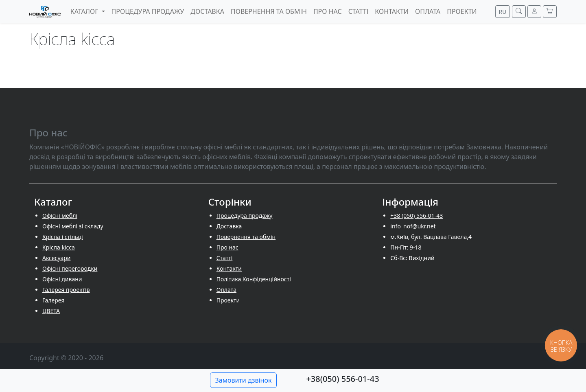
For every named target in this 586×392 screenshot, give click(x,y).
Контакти (229, 268)
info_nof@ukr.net (413, 226)
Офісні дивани (62, 279)
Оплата (226, 290)
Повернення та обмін (246, 237)
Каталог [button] (85, 11)
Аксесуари (56, 258)
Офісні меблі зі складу (73, 226)
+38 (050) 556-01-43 (417, 216)
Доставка (229, 226)
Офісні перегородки (70, 268)
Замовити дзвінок (244, 380)
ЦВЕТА (51, 311)
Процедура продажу (245, 216)
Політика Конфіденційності (254, 279)
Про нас (227, 247)
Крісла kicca (59, 247)
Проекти (228, 300)
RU (503, 12)
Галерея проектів (66, 290)
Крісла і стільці (63, 237)
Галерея (53, 300)
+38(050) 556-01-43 (342, 379)
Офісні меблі (60, 216)
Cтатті (225, 258)
